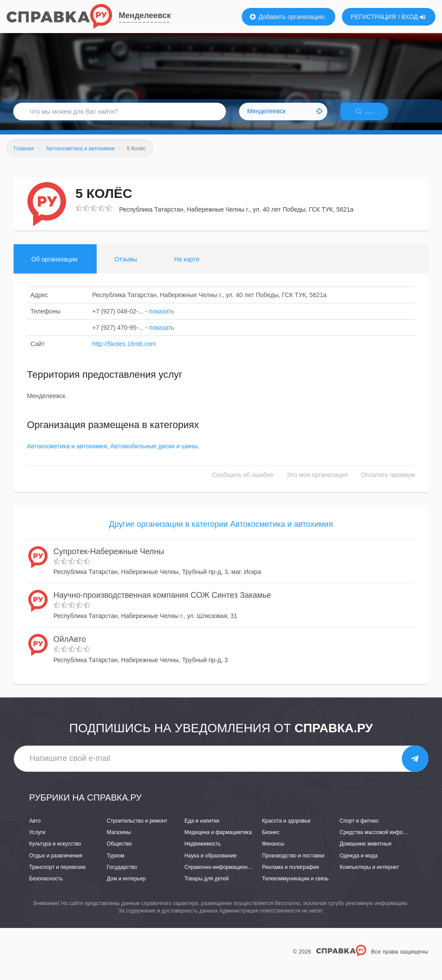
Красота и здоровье (286, 828)
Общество (119, 852)
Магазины (119, 840)
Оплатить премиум (388, 483)
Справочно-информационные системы (232, 875)
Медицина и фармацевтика (218, 840)
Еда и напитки (202, 828)
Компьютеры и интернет (369, 875)
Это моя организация (317, 483)
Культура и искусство (55, 852)
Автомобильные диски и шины (154, 454)
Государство (122, 875)
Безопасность (46, 886)
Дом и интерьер (126, 886)
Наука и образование (210, 863)
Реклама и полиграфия (290, 875)
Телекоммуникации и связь (295, 886)
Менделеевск (145, 15)
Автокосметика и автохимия (67, 454)
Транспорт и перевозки (57, 875)
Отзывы (125, 267)
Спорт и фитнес (359, 828)
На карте (187, 267)
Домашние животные (366, 852)
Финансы (273, 852)
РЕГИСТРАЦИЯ (373, 17)
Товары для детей (206, 886)
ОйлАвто (70, 647)
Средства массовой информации (380, 840)
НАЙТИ (371, 117)
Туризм (116, 863)
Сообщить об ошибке (243, 483)
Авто (35, 828)
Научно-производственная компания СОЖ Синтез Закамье (162, 603)
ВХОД (414, 17)
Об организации (54, 267)
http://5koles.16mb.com (124, 351)
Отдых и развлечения (56, 863)
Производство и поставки (293, 863)
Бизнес (271, 840)
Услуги (37, 840)
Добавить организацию (287, 17)
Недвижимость (203, 852)
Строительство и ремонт (137, 828)
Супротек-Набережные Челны (109, 559)
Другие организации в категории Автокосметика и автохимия (221, 532)
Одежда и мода (359, 863)
